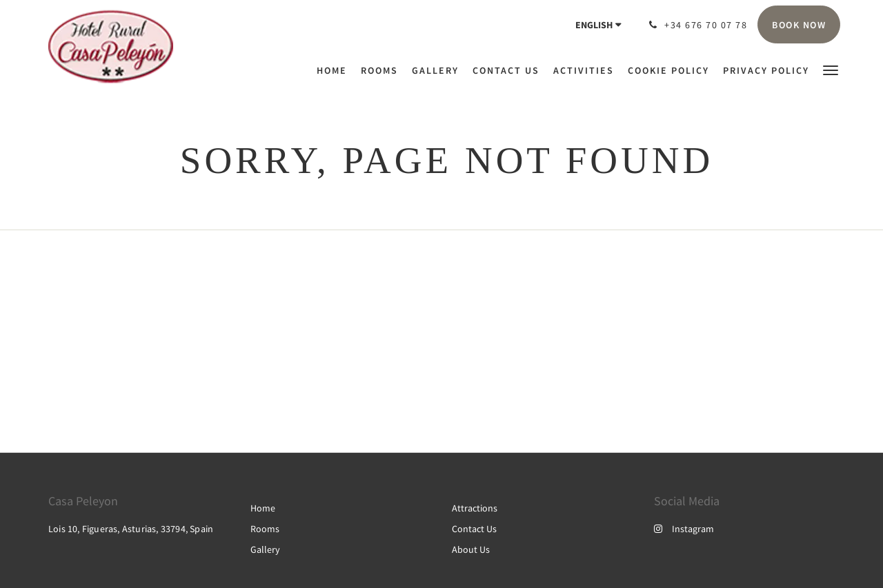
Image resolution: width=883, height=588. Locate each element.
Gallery (265, 549)
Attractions (475, 508)
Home (263, 508)
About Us (471, 549)
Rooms (265, 529)
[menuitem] (335, 70)
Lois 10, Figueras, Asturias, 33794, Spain (131, 529)
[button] (831, 69)
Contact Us (474, 529)
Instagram (684, 529)
